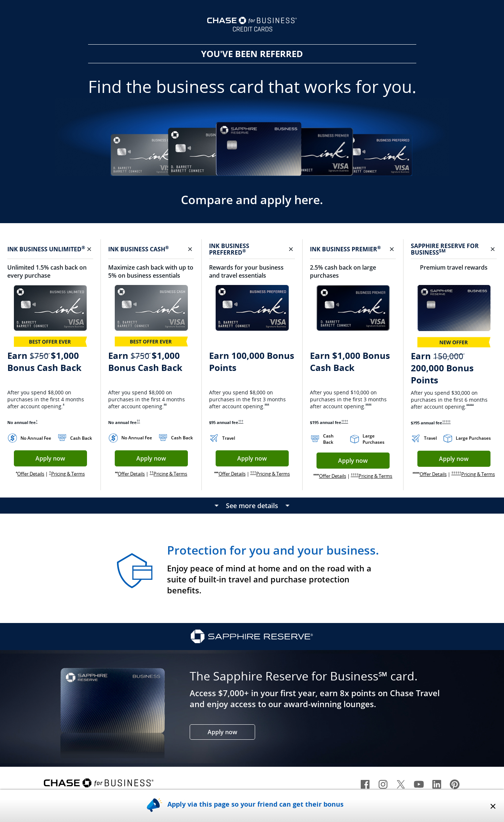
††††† (446, 422)
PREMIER (366, 249)
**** (368, 405)
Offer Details (31, 474)
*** (267, 405)
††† (241, 422)
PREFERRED (228, 252)
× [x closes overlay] (493, 806)
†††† (345, 422)
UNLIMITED (67, 249)
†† (138, 421)
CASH (159, 249)
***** (470, 406)
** (165, 405)
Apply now (61, 460)
